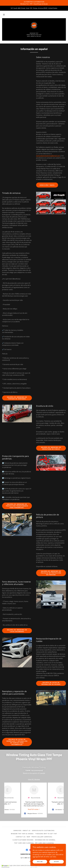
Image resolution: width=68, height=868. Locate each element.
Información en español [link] (45, 840)
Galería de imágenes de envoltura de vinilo (51, 448)
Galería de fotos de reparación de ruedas (51, 683)
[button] (4, 15)
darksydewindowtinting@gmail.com (48, 156)
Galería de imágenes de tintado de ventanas (17, 398)
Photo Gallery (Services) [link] (42, 837)
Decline (40, 862)
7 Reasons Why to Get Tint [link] (46, 834)
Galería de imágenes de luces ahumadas (17, 631)
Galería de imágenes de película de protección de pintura (51, 573)
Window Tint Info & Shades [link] (22, 834)
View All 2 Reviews (34, 779)
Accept (56, 862)
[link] (34, 25)
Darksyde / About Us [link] (22, 831)
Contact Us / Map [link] (23, 837)
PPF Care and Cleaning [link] (44, 843)
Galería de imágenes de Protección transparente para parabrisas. (17, 506)
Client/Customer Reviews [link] (23, 840)
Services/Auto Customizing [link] (43, 831)
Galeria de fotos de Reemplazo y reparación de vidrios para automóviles (17, 742)
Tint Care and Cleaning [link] (24, 843)
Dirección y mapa (47, 185)
